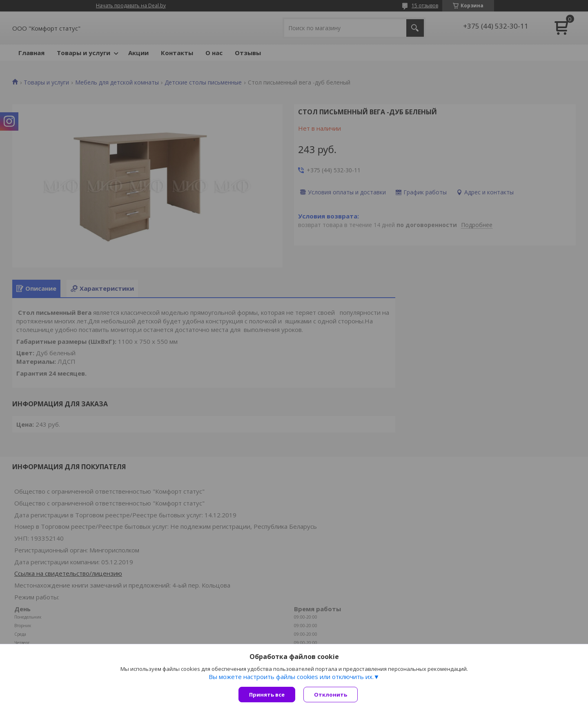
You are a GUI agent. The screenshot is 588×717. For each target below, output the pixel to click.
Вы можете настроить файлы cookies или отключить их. (291, 677)
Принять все (267, 695)
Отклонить (331, 695)
